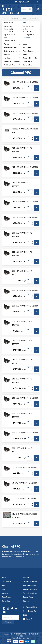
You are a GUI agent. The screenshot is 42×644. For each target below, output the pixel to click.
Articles (5, 593)
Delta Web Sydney (25, 638)
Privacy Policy (28, 597)
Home (6, 18)
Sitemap (26, 601)
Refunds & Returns (30, 589)
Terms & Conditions (30, 593)
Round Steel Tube (10, 29)
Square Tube (8, 26)
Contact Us (6, 601)
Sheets (6, 38)
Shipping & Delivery (30, 581)
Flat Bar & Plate (9, 32)
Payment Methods (30, 585)
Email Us (28, 619)
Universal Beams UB (10, 40)
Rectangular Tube (28, 26)
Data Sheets (7, 597)
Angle (25, 29)
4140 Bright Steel (28, 35)
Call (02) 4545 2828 (21, 2)
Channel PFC (27, 38)
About (4, 585)
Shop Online (16, 18)
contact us (20, 557)
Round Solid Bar (28, 32)
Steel (25, 18)
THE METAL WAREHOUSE (22, 634)
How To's (5, 589)
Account (26, 578)
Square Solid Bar (9, 35)
